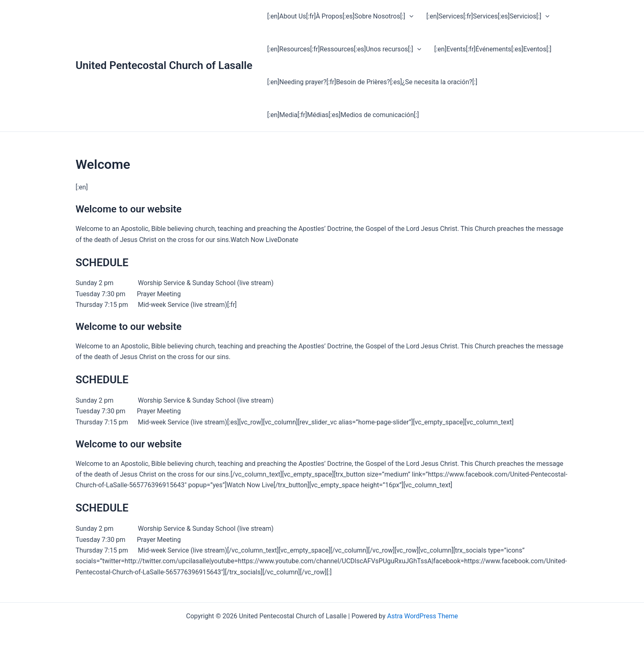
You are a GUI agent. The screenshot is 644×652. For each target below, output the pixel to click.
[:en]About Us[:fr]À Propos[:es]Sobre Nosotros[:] (340, 16)
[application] (409, 16)
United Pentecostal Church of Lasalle (164, 65)
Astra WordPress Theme (423, 616)
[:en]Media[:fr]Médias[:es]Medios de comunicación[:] (343, 115)
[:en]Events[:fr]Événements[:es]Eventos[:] (493, 49)
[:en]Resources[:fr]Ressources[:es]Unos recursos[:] (344, 49)
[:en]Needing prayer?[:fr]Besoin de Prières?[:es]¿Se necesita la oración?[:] (372, 82)
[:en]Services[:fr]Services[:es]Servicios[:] (488, 16)
